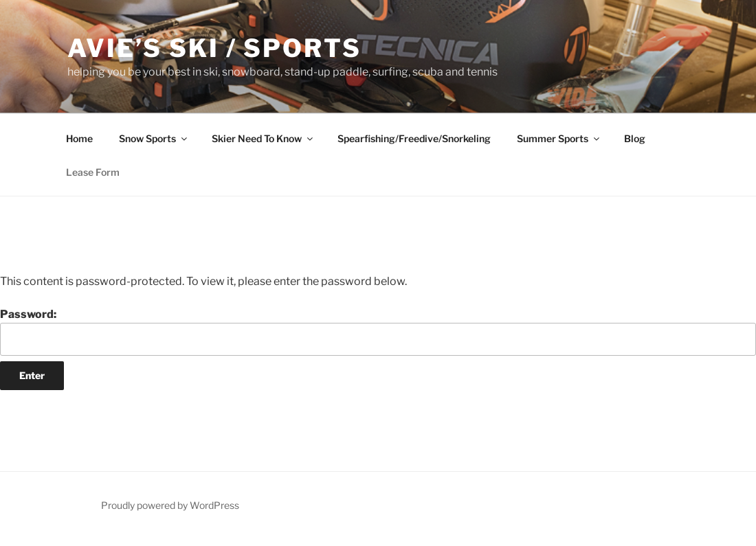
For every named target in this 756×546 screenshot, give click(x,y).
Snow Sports (154, 138)
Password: (378, 332)
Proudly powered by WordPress (170, 505)
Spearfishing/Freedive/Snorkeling (414, 138)
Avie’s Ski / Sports (214, 48)
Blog (635, 138)
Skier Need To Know (263, 138)
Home (79, 138)
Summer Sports (559, 138)
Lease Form (93, 172)
